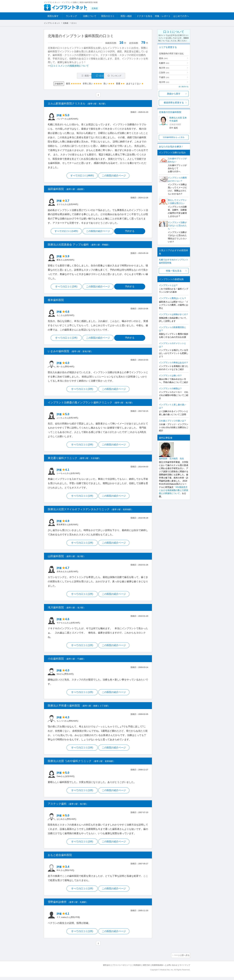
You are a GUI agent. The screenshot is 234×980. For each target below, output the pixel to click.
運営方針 (143, 968)
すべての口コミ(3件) (82, 390)
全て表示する (184, 87)
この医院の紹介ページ (114, 176)
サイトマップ (184, 968)
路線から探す (174, 94)
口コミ (100, 76)
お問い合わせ (171, 968)
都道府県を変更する (174, 103)
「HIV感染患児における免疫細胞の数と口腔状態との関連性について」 (174, 490)
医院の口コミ (108, 16)
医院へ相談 (126, 16)
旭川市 (164, 68)
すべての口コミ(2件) (66, 288)
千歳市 (164, 77)
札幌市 (164, 63)
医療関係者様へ (156, 968)
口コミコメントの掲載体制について (70, 66)
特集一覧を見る (174, 271)
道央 (163, 58)
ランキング (71, 16)
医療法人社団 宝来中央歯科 (178, 119)
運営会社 (101, 968)
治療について (90, 16)
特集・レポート (163, 16)
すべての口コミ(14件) (65, 232)
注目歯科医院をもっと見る (174, 137)
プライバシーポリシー (116, 968)
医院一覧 (68, 76)
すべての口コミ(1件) (66, 339)
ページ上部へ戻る (182, 959)
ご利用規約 (133, 968)
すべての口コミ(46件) (82, 176)
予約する (131, 232)
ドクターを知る (145, 16)
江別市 (164, 73)
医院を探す (53, 16)
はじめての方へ (181, 16)
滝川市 (164, 82)
